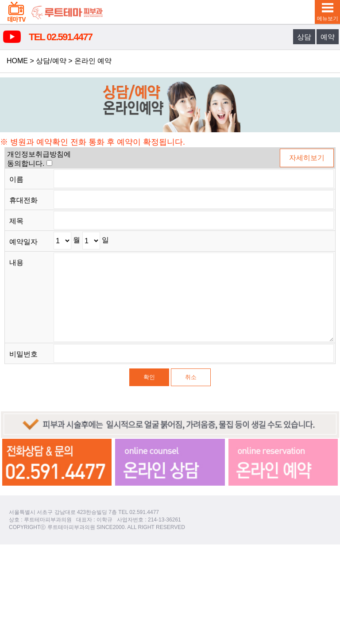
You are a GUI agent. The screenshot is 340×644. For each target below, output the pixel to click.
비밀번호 (23, 354)
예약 (328, 37)
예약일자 (23, 242)
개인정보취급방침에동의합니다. (39, 159)
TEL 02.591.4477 (60, 37)
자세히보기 (307, 158)
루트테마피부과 (67, 12)
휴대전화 (23, 200)
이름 (16, 179)
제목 (16, 221)
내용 (16, 263)
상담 (304, 37)
